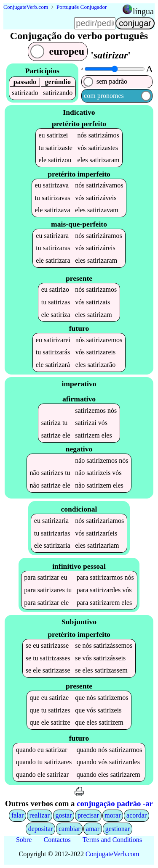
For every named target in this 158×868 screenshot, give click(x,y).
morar (112, 815)
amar (93, 829)
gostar (63, 815)
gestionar (118, 829)
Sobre (24, 840)
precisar (88, 815)
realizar (40, 815)
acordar (137, 815)
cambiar (70, 829)
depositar (41, 829)
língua (143, 11)
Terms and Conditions (112, 840)
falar (17, 815)
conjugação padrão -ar (115, 803)
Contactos (57, 840)
